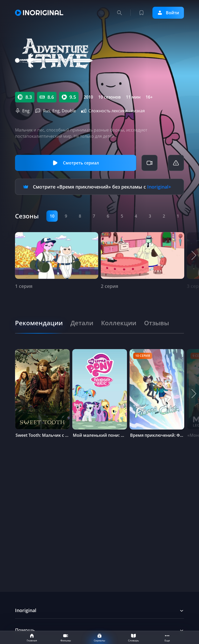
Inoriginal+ (159, 187)
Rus (47, 111)
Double (69, 111)
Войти (168, 13)
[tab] (39, 323)
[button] (194, 256)
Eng (26, 111)
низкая (138, 111)
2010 (88, 97)
